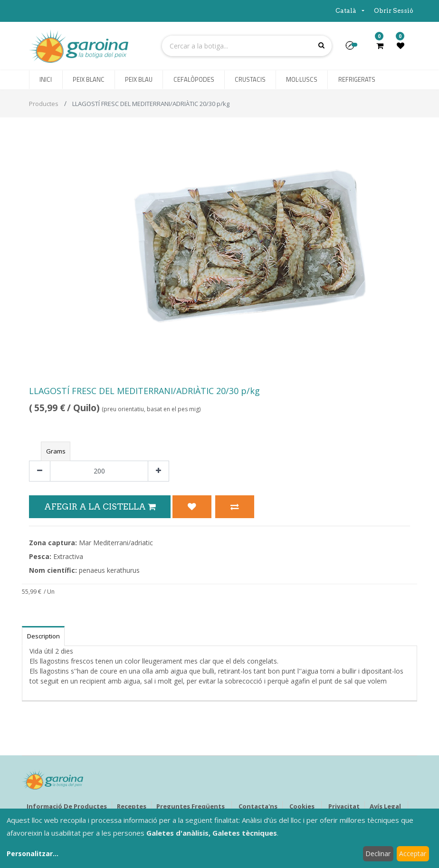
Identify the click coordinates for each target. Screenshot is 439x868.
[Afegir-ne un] (158, 471)
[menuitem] (46, 80)
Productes (44, 104)
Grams (56, 451)
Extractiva (68, 556)
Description (43, 636)
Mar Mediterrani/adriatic (116, 543)
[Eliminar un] (40, 471)
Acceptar (413, 854)
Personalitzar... (33, 854)
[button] (354, 48)
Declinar (378, 854)
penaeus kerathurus (109, 570)
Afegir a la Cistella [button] (100, 506)
